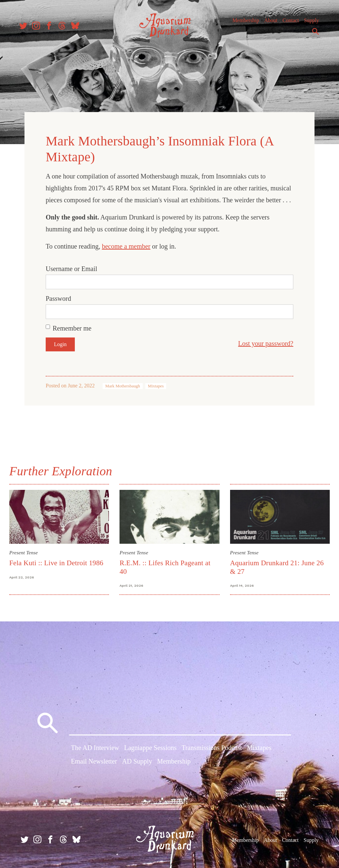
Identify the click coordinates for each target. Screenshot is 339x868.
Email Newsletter (94, 761)
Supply (308, 23)
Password (58, 297)
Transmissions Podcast (212, 747)
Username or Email (72, 268)
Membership (243, 23)
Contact (288, 23)
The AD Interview (95, 747)
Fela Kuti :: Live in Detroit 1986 (58, 562)
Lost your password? (266, 342)
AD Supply (137, 761)
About (268, 23)
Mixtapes (156, 385)
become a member (126, 245)
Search (313, 34)
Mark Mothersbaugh (123, 385)
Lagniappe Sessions (150, 747)
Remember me (72, 327)
